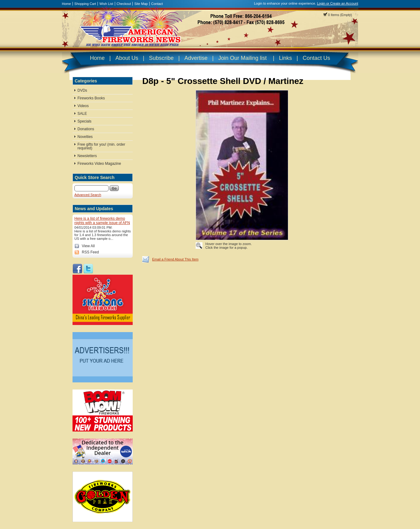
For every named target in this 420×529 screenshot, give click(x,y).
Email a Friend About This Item (175, 259)
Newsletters (87, 156)
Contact (157, 4)
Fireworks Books (91, 98)
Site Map (141, 4)
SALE (82, 114)
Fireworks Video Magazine (99, 164)
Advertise (196, 58)
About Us (127, 58)
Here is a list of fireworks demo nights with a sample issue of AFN (102, 221)
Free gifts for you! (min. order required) (101, 146)
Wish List (106, 4)
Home (67, 4)
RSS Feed (90, 252)
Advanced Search (88, 195)
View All (88, 246)
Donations (86, 129)
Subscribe (161, 58)
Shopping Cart (85, 4)
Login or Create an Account (337, 3)
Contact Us (316, 58)
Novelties (85, 137)
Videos (83, 106)
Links (285, 58)
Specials (84, 121)
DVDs (82, 90)
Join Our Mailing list (242, 58)
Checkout (124, 4)
